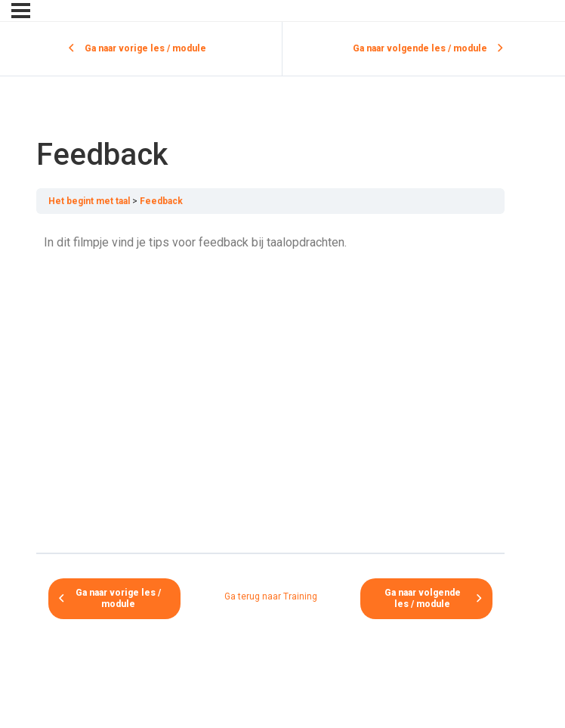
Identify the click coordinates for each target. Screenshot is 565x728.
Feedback (161, 201)
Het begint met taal (89, 201)
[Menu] (21, 11)
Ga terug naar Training (271, 596)
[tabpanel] (270, 383)
